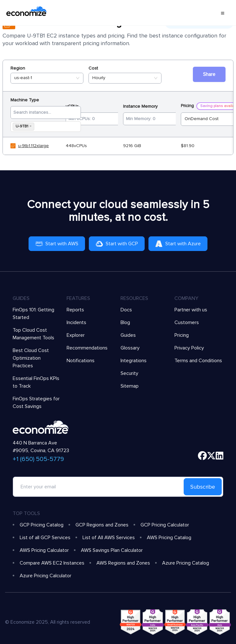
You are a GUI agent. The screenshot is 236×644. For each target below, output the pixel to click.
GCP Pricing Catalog (42, 525)
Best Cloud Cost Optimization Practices (31, 358)
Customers (187, 322)
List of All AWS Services (109, 538)
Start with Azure (178, 244)
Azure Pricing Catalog (186, 563)
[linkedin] (220, 456)
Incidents (76, 322)
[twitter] (211, 456)
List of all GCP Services (45, 538)
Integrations (134, 361)
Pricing (182, 335)
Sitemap (130, 386)
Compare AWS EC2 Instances (52, 563)
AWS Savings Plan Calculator (112, 550)
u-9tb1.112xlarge (33, 146)
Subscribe (203, 487)
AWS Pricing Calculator (44, 550)
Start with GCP (117, 244)
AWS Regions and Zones (123, 563)
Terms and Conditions (198, 361)
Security (129, 373)
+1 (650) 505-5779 (38, 459)
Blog (125, 322)
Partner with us (191, 310)
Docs (126, 310)
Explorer (76, 335)
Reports (75, 310)
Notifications (81, 361)
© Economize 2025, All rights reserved (48, 622)
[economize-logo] (26, 13)
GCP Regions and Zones (102, 525)
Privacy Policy (189, 348)
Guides (128, 335)
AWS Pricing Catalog (169, 538)
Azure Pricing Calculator (46, 576)
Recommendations (87, 348)
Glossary (130, 348)
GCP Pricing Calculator (165, 525)
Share (209, 74)
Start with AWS (57, 244)
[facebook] (202, 456)
